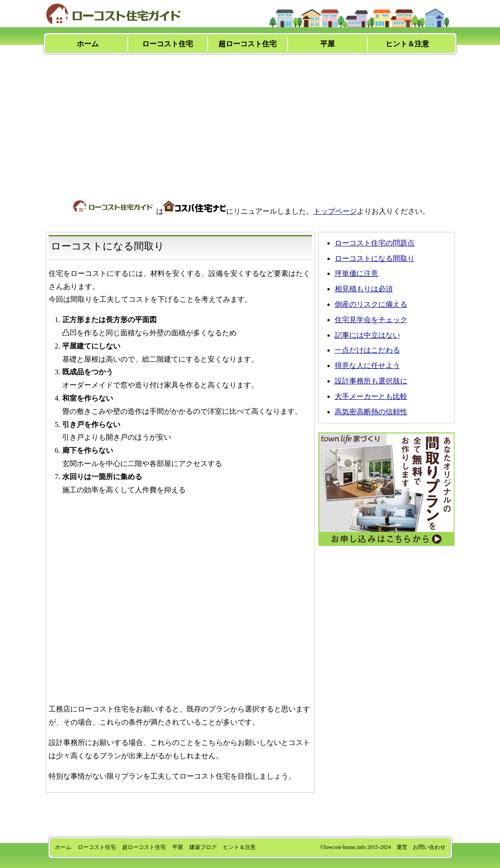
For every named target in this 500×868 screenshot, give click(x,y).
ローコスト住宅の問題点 (375, 243)
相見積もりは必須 (364, 289)
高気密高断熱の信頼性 (371, 412)
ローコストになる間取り (375, 258)
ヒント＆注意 (407, 44)
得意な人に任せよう (367, 365)
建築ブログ (203, 847)
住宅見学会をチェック (371, 320)
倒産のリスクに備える (371, 304)
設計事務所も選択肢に (371, 381)
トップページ (335, 211)
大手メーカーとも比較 (371, 396)
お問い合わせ (429, 847)
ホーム (88, 44)
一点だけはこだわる (367, 350)
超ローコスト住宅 (248, 44)
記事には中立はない (367, 335)
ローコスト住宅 (168, 44)
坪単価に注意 (356, 273)
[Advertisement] (250, 121)
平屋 (327, 44)
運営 (402, 847)
